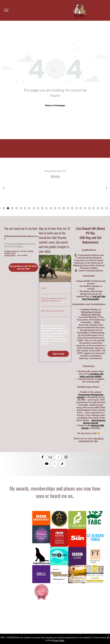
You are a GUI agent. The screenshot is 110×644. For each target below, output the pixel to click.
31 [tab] (106, 208)
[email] (50, 458)
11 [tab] (21, 208)
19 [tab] (55, 208)
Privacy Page (58, 640)
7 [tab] (4, 208)
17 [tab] (47, 208)
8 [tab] (8, 208)
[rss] (54, 464)
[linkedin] (58, 458)
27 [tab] (89, 208)
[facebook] (42, 458)
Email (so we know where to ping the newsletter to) (53, 299)
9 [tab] (12, 208)
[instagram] (66, 458)
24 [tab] (76, 208)
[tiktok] (62, 464)
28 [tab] (94, 208)
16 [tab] (42, 208)
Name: (44, 288)
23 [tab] (72, 208)
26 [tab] (85, 208)
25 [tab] (81, 208)
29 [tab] (98, 208)
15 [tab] (38, 208)
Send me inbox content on (52, 311)
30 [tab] (102, 208)
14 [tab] (34, 208)
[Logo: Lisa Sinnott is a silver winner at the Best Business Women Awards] (59, 520)
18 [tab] (51, 208)
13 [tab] (29, 208)
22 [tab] (68, 208)
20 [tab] (59, 208)
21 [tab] (64, 208)
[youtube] (47, 464)
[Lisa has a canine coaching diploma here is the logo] (77, 520)
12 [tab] (25, 208)
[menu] (6, 10)
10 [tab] (17, 208)
